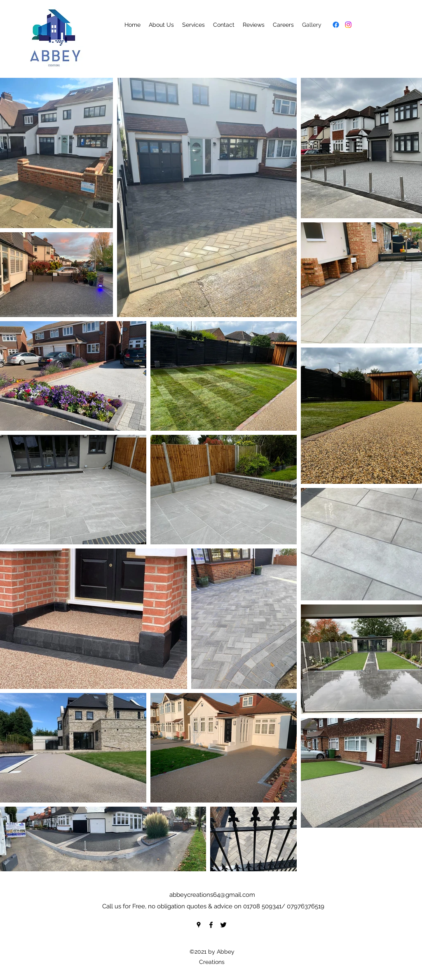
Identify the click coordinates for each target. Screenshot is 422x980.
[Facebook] (336, 25)
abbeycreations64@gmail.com (212, 895)
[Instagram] (348, 25)
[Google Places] (199, 925)
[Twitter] (223, 925)
